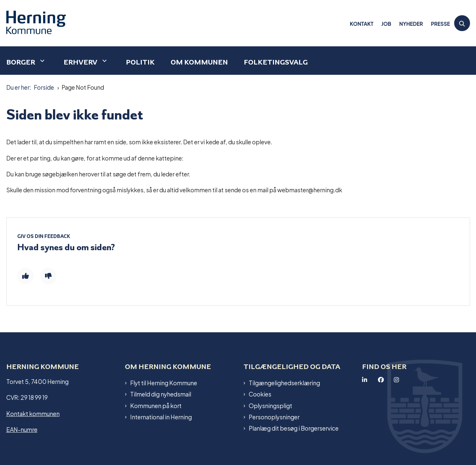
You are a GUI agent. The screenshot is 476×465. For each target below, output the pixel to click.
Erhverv (80, 62)
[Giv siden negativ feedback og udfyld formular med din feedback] (48, 276)
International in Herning (161, 417)
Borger (21, 62)
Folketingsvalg (276, 62)
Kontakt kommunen (33, 413)
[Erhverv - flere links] (104, 61)
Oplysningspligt (270, 405)
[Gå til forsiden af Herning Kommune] (36, 23)
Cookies (260, 394)
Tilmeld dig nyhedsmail (161, 394)
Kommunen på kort (156, 405)
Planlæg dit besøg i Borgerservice (294, 428)
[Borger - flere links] (41, 61)
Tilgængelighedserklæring (284, 383)
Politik (140, 62)
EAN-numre (22, 429)
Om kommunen (199, 62)
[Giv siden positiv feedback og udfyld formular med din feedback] (26, 276)
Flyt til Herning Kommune (164, 383)
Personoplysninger (274, 417)
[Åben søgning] (462, 23)
